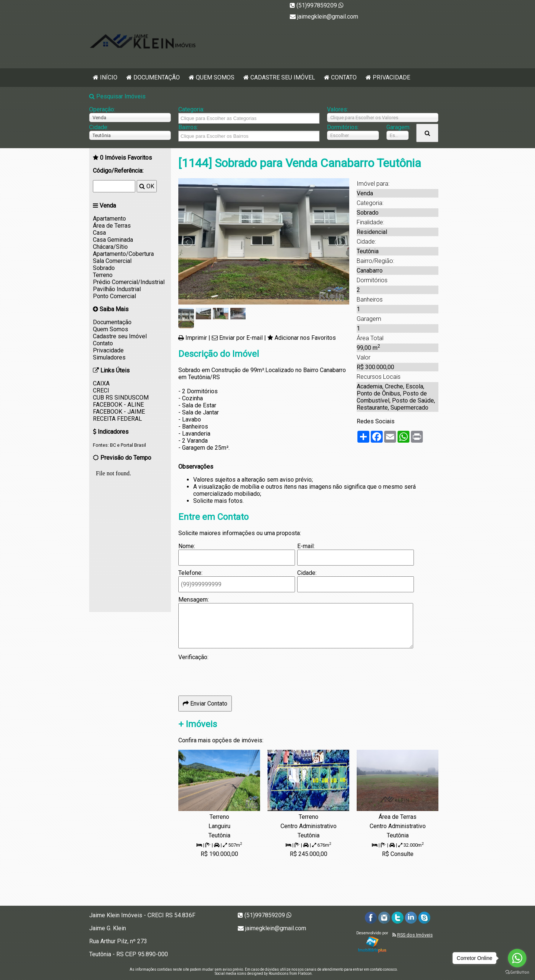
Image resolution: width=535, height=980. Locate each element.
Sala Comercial (112, 261)
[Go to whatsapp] (517, 958)
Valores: (338, 109)
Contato (344, 77)
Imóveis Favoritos (126, 158)
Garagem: (398, 127)
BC (113, 445)
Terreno (103, 275)
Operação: (102, 109)
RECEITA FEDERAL (117, 419)
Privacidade (391, 77)
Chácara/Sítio (110, 247)
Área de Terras (112, 226)
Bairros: (188, 127)
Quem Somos (215, 77)
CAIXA (101, 383)
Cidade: (99, 127)
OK (147, 186)
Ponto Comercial (114, 296)
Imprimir (196, 338)
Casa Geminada (113, 240)
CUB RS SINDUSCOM (121, 398)
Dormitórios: (343, 127)
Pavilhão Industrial (117, 289)
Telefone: (190, 573)
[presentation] (235, 675)
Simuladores (109, 357)
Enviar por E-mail (241, 338)
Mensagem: (194, 600)
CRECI (101, 390)
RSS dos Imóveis (415, 935)
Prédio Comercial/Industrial (129, 282)
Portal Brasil (133, 445)
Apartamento (109, 219)
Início (109, 77)
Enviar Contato (205, 704)
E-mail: (306, 546)
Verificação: (193, 657)
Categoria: (191, 109)
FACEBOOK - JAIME (119, 412)
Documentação (157, 77)
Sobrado (104, 268)
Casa (99, 233)
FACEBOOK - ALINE (118, 405)
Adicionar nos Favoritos (305, 338)
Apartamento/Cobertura (123, 254)
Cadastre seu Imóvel (283, 77)
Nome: (187, 546)
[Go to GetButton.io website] (517, 972)
